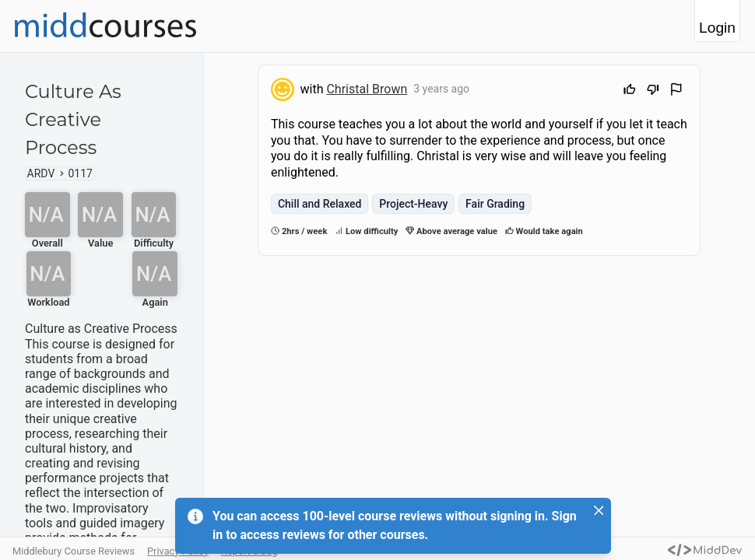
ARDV (41, 173)
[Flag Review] (676, 91)
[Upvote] (630, 91)
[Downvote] (653, 91)
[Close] (599, 510)
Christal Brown (367, 89)
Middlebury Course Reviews (74, 551)
